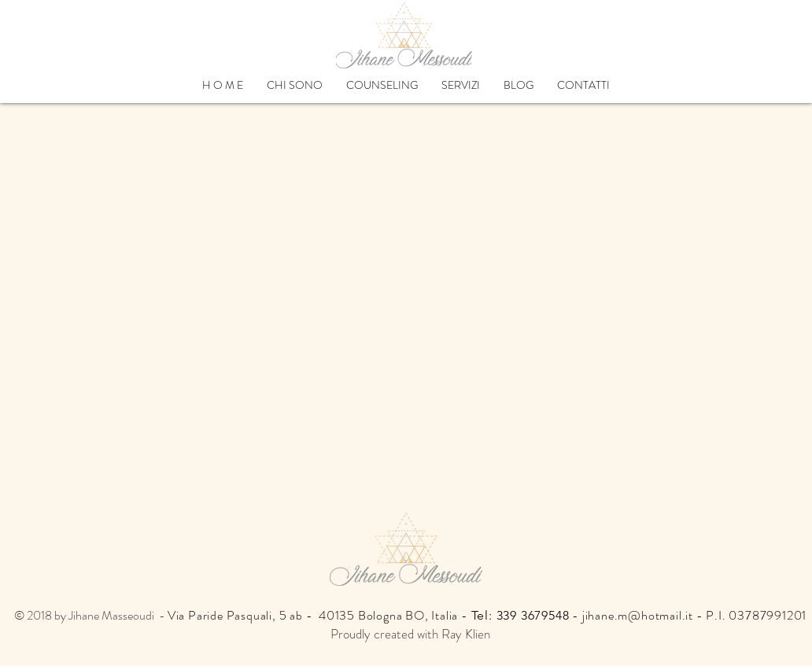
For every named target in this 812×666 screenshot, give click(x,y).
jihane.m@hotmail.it (638, 615)
